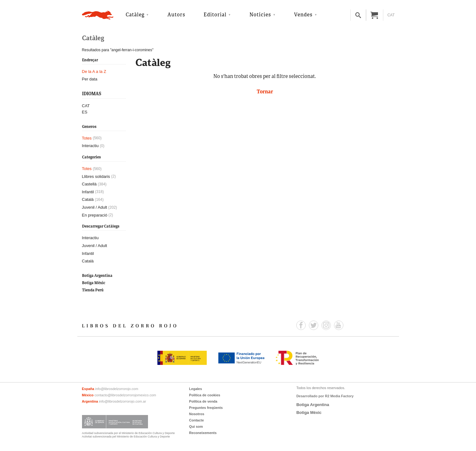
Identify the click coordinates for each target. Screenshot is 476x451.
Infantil (88, 192)
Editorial (215, 15)
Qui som (196, 426)
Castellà (89, 184)
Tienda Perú (93, 290)
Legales (196, 389)
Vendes (303, 15)
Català (88, 199)
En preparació (95, 215)
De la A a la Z (94, 71)
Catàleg (135, 15)
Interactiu (90, 146)
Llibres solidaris (96, 176)
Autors (176, 15)
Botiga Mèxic (94, 283)
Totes (87, 138)
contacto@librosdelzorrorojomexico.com (125, 395)
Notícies (260, 15)
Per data (90, 79)
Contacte (197, 420)
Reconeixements (203, 433)
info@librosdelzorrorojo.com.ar (123, 401)
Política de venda (203, 401)
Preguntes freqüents (206, 408)
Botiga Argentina (97, 276)
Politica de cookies (205, 395)
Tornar (265, 92)
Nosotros (197, 414)
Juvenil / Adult (95, 207)
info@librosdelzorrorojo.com (117, 389)
